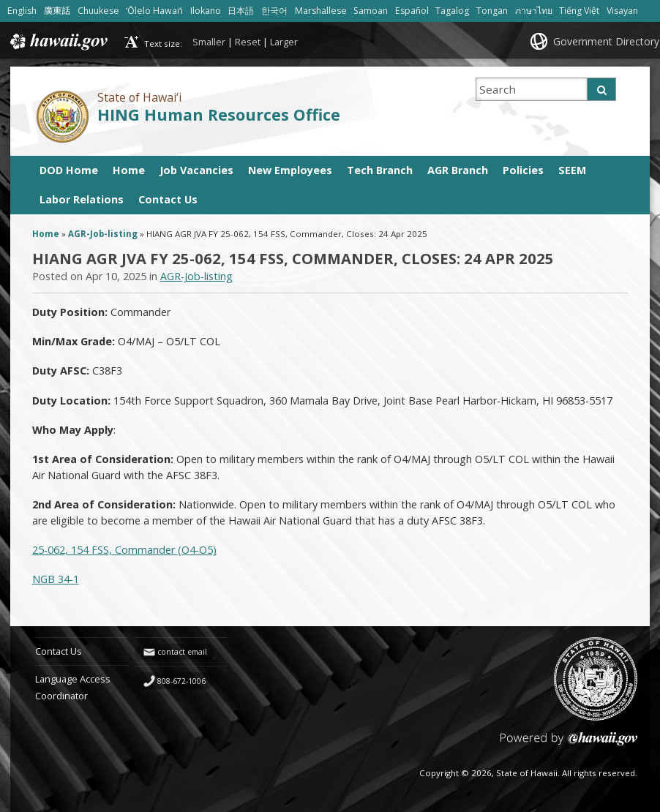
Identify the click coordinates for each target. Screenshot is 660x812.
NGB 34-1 (56, 579)
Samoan (371, 11)
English (22, 11)
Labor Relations (82, 199)
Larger (284, 42)
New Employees (290, 170)
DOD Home (69, 170)
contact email (182, 652)
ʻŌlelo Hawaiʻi (154, 11)
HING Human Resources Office (219, 114)
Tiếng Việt (579, 11)
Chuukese (98, 11)
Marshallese (321, 11)
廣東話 (57, 11)
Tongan (492, 11)
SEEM (572, 170)
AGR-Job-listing (103, 234)
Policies (523, 170)
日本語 (241, 11)
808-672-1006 (181, 681)
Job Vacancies (196, 170)
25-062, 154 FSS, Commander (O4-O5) (124, 550)
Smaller (209, 42)
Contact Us (168, 199)
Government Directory (606, 41)
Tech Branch (380, 170)
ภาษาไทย (534, 11)
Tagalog (452, 11)
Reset (248, 42)
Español (412, 11)
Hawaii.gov (57, 42)
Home (129, 170)
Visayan (622, 11)
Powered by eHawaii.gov (569, 744)
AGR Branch (458, 170)
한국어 (274, 11)
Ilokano (206, 11)
